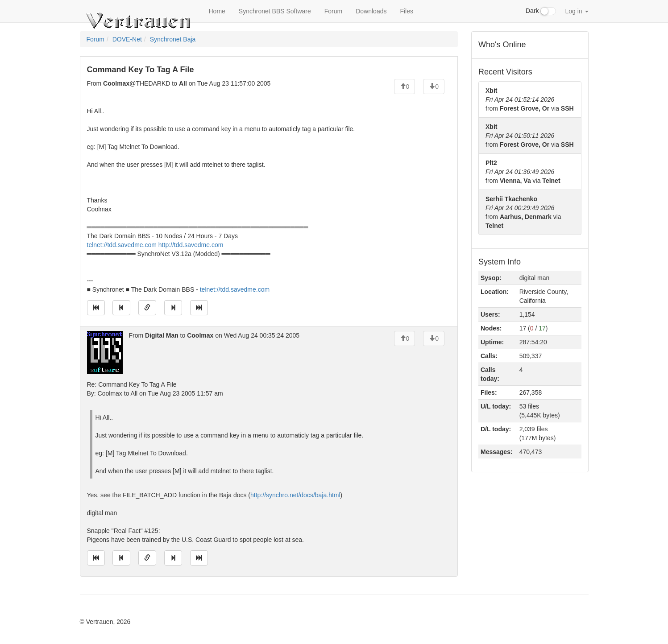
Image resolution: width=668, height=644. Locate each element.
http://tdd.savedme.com (191, 245)
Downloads (371, 11)
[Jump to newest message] (199, 308)
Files (407, 11)
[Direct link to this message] (147, 308)
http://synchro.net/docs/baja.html (295, 495)
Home (217, 11)
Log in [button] (577, 11)
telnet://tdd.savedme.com (122, 245)
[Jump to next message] (173, 308)
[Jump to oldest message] (96, 308)
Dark (541, 11)
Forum (333, 11)
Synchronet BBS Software (275, 11)
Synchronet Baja (173, 39)
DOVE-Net (127, 39)
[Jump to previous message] (121, 308)
